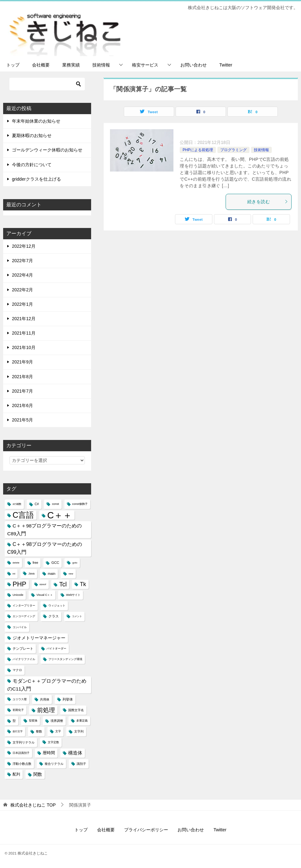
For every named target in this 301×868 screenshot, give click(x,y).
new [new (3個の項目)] (71, 574)
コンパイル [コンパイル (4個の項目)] (20, 627)
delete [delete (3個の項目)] (16, 563)
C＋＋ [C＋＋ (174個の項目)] (60, 515)
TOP (33, 805)
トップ (13, 65)
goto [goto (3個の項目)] (75, 563)
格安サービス (145, 65)
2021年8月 (22, 377)
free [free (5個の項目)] (36, 563)
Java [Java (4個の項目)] (31, 574)
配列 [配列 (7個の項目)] (16, 774)
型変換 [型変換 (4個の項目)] (33, 721)
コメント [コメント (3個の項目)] (77, 616)
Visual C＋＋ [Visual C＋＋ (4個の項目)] (45, 595)
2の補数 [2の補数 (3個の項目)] (17, 504)
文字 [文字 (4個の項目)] (58, 731)
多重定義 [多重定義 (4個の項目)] (82, 721)
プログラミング (233, 150)
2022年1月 (22, 304)
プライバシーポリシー (146, 830)
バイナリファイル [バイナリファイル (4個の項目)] (24, 659)
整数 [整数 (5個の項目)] (39, 731)
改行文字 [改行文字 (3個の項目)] (18, 731)
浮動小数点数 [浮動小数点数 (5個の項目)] (22, 764)
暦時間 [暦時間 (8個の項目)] (49, 753)
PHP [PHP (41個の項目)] (19, 584)
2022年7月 (22, 261)
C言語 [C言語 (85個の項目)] (23, 515)
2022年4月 (22, 275)
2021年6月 (22, 405)
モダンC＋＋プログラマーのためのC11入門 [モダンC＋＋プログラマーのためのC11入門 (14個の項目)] (47, 685)
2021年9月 (22, 362)
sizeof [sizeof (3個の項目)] (43, 584)
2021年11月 (24, 333)
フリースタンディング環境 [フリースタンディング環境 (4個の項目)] (65, 659)
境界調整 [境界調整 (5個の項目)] (57, 721)
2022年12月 (24, 246)
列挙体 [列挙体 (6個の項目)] (68, 699)
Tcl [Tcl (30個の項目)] (63, 584)
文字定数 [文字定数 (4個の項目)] (53, 742)
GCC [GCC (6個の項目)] (55, 563)
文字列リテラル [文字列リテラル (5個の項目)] (24, 742)
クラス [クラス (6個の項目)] (54, 616)
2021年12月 (24, 319)
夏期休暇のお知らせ (32, 135)
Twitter (226, 65)
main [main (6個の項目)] (52, 574)
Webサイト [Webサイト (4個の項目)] (73, 595)
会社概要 (41, 65)
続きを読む (268, 202)
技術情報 (101, 65)
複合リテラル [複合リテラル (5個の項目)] (54, 764)
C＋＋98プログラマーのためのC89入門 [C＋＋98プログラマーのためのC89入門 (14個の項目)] (45, 530)
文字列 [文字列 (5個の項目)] (79, 731)
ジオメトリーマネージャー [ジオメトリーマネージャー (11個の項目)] (39, 638)
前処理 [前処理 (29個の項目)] (46, 710)
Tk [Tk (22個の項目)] (83, 584)
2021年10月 (24, 347)
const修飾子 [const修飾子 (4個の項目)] (80, 504)
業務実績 (71, 65)
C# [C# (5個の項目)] (37, 504)
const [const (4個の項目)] (55, 504)
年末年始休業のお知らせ (36, 121)
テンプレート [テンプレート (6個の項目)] (23, 648)
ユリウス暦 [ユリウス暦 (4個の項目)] (20, 699)
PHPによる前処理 (198, 150)
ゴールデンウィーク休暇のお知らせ (47, 150)
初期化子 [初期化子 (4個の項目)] (18, 710)
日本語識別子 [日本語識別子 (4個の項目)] (21, 753)
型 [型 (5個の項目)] (14, 721)
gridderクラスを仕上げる (36, 179)
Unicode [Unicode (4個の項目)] (18, 595)
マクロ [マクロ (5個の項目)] (17, 670)
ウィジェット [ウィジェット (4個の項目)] (57, 606)
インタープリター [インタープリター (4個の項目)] (24, 606)
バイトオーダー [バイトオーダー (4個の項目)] (56, 648)
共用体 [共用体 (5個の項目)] (45, 699)
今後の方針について (32, 165)
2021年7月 (22, 391)
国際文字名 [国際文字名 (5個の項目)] (76, 710)
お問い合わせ (194, 65)
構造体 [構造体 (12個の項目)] (75, 753)
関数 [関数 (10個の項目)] (38, 774)
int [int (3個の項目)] (14, 574)
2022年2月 (22, 290)
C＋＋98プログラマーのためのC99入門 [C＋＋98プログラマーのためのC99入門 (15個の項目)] (45, 548)
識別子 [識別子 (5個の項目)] (81, 764)
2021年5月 (22, 420)
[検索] (47, 84)
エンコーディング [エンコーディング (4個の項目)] (24, 616)
